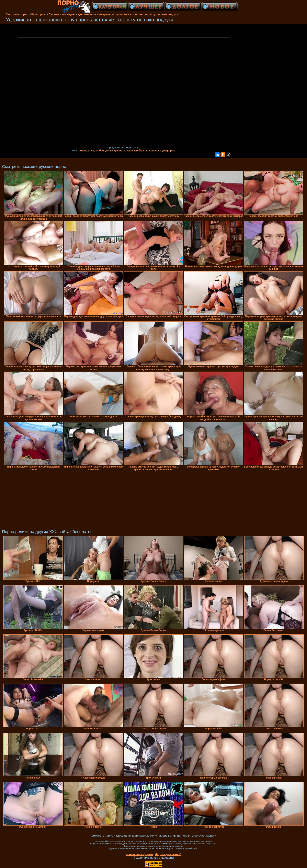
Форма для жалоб (168, 854)
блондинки (106, 150)
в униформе (167, 150)
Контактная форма (139, 854)
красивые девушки (126, 150)
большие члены (149, 150)
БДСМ (95, 150)
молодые (84, 150)
